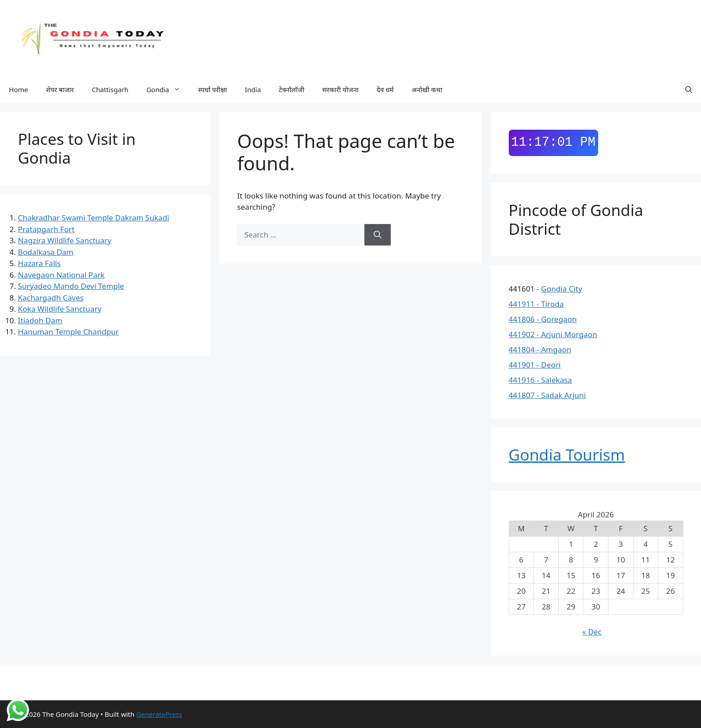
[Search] (378, 235)
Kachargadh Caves (51, 298)
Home (19, 89)
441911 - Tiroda (536, 304)
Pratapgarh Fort (46, 229)
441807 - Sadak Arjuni (547, 395)
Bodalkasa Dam (46, 252)
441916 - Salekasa (541, 380)
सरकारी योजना (341, 89)
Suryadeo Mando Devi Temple (71, 286)
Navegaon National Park (61, 275)
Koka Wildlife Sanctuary (60, 309)
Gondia (168, 90)
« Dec (592, 632)
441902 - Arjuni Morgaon (553, 334)
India (253, 89)
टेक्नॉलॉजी (292, 89)
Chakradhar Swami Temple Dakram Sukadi (93, 218)
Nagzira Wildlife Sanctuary (65, 240)
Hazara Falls (39, 263)
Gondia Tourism (567, 455)
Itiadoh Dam (40, 320)
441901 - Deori (535, 365)
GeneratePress (159, 714)
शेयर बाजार (60, 89)
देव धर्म (385, 89)
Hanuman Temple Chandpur (68, 332)
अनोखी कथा (427, 89)
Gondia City (562, 289)
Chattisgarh (110, 89)
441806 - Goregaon (543, 319)
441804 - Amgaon (540, 349)
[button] (689, 89)
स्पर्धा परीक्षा (213, 89)
